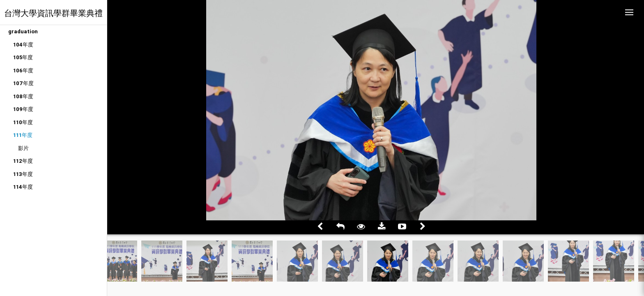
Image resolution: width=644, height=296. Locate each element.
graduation (23, 31)
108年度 (23, 96)
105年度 (23, 57)
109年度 (23, 109)
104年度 (23, 45)
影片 (23, 148)
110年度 (23, 122)
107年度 (23, 83)
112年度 (23, 161)
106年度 (23, 71)
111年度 (23, 135)
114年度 (23, 187)
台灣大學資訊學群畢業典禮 (53, 13)
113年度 (23, 174)
